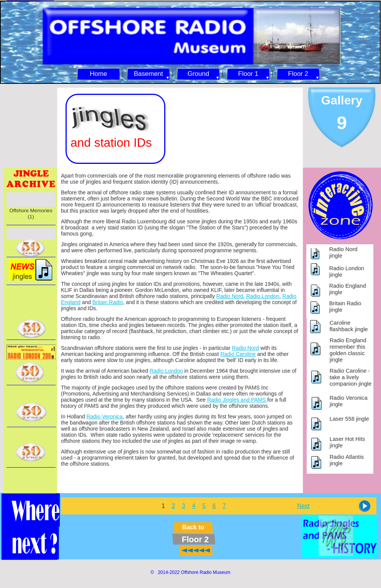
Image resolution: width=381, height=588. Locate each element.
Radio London (263, 296)
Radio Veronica (105, 417)
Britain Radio (108, 302)
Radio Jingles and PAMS (237, 400)
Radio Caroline (238, 354)
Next (303, 506)
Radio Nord (230, 296)
